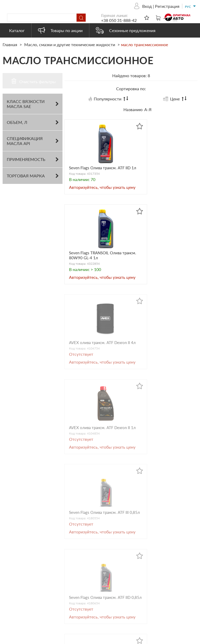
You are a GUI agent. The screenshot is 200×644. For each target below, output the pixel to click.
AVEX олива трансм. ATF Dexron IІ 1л (161, 275)
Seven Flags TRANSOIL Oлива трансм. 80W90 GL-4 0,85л (96, 473)
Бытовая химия (97, 579)
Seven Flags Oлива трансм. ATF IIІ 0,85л (95, 372)
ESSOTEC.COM (186, 639)
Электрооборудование (104, 613)
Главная (10, 44)
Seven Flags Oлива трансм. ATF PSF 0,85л (163, 470)
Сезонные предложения (126, 30)
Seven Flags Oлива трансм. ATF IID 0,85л (163, 372)
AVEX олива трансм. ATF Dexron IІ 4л (93, 275)
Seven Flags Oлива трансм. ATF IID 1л (95, 172)
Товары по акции (60, 30)
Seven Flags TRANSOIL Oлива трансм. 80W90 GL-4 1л (164, 174)
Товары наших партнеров (107, 606)
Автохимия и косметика (105, 572)
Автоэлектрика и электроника (99, 589)
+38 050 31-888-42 (155, 20)
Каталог (17, 30)
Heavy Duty (93, 598)
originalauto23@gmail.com (37, 593)
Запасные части (98, 565)
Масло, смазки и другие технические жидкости (70, 44)
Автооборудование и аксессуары (102, 544)
